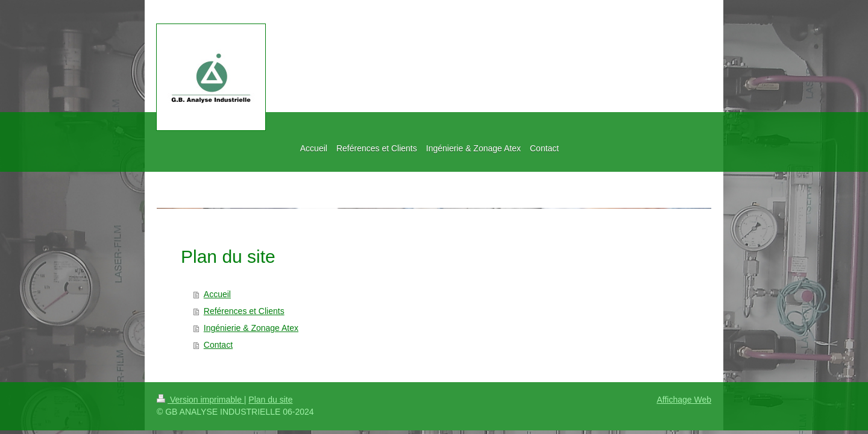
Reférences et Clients (244, 311)
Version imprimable (200, 400)
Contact (218, 345)
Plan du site (270, 400)
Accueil (217, 294)
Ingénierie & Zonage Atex (251, 328)
